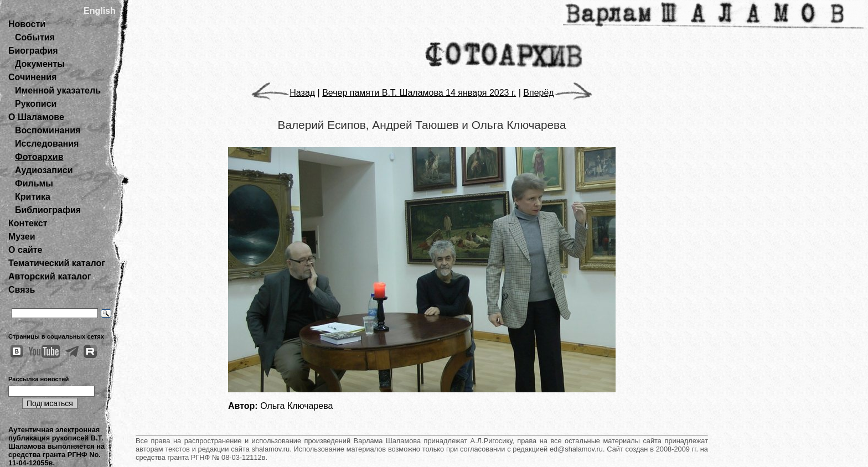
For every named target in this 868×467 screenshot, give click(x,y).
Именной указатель (58, 90)
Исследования (47, 144)
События (35, 37)
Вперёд (557, 93)
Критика (33, 197)
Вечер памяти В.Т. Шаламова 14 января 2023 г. (419, 93)
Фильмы (34, 183)
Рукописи (36, 104)
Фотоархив (39, 157)
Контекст (28, 223)
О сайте (25, 250)
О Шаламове (36, 117)
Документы (40, 64)
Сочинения (32, 77)
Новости (27, 24)
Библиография (48, 210)
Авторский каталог (50, 276)
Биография (33, 51)
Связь (22, 290)
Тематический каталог (57, 263)
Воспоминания (48, 130)
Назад (283, 93)
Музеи (22, 237)
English (100, 11)
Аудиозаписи (44, 170)
